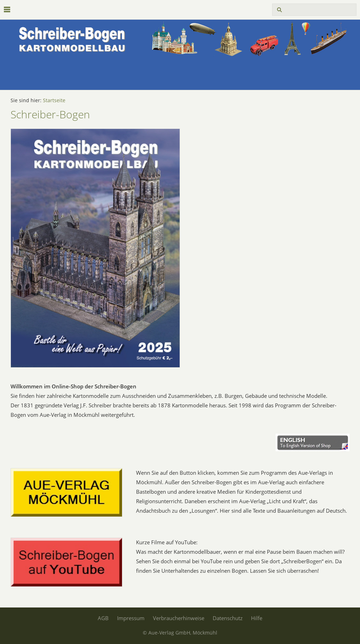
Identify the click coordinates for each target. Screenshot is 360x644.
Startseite (54, 100)
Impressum (131, 618)
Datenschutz (228, 618)
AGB (103, 618)
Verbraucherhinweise (179, 618)
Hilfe (257, 618)
